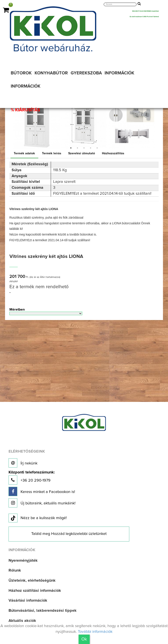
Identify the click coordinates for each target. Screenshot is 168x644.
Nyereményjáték (23, 561)
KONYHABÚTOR (51, 73)
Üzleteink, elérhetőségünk (32, 581)
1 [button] (71, 148)
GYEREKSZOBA (86, 73)
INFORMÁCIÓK (119, 73)
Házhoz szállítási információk (35, 591)
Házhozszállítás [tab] (113, 153)
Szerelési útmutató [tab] (82, 153)
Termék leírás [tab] (52, 153)
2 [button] (77, 148)
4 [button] (91, 148)
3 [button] (84, 148)
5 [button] (97, 148)
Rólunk (15, 570)
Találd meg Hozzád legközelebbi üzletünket (69, 534)
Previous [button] (10, 126)
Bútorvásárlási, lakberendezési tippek (43, 611)
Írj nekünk (23, 463)
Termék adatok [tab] (24, 153)
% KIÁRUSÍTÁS (25, 110)
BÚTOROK (21, 73)
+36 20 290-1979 (32, 478)
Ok (84, 639)
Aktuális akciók (22, 621)
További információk (95, 632)
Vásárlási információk (28, 601)
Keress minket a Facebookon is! (42, 491)
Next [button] (158, 126)
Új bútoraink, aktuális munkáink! (42, 503)
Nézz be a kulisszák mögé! (38, 518)
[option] (37, 126)
